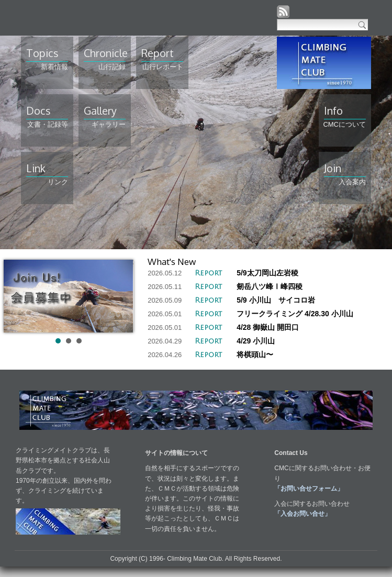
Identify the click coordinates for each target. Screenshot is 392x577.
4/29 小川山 (256, 341)
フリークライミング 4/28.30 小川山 (295, 314)
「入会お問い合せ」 (303, 514)
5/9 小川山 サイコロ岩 (276, 300)
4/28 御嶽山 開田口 (268, 327)
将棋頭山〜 (255, 354)
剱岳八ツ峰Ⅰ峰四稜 (270, 286)
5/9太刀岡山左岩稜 (267, 273)
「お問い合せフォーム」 (309, 489)
